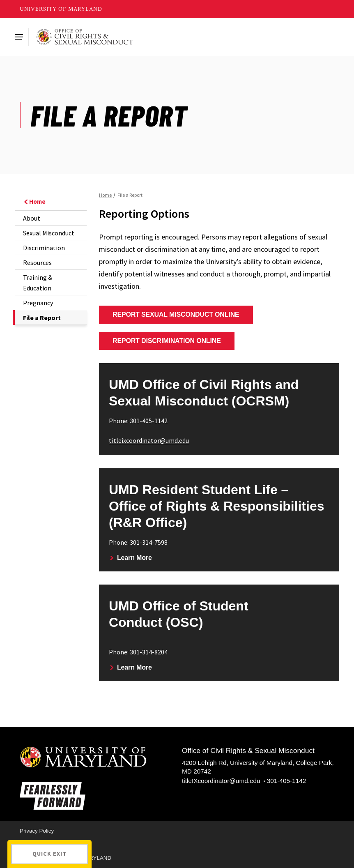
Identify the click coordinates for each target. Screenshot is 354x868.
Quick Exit (49, 854)
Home (34, 201)
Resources (37, 262)
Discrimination (44, 248)
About (32, 218)
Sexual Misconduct (49, 233)
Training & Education (38, 283)
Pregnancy (38, 303)
